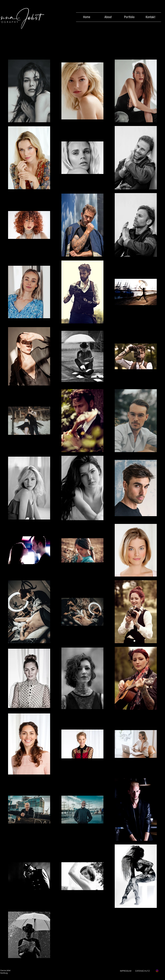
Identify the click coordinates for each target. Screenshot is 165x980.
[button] (129, 17)
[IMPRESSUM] (126, 971)
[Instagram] (157, 971)
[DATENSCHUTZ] (142, 971)
